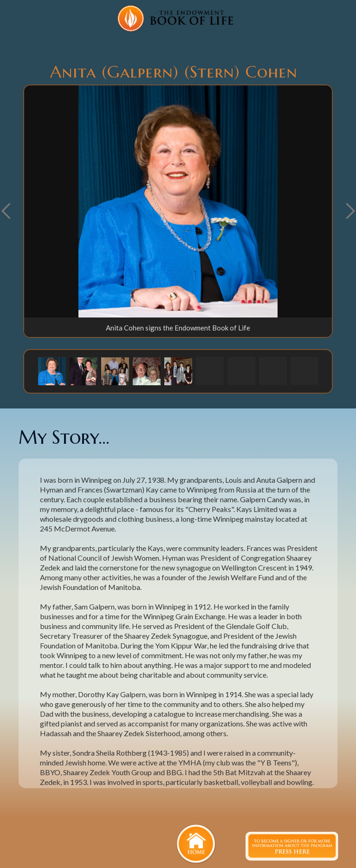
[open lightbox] (178, 201)
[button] (52, 371)
